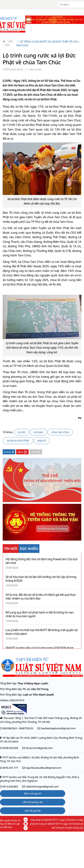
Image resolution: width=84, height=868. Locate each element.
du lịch (22, 432)
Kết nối (9, 43)
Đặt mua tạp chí (33, 793)
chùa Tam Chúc (60, 432)
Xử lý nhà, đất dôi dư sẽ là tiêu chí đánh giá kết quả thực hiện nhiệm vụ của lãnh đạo (41, 597)
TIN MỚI (11, 549)
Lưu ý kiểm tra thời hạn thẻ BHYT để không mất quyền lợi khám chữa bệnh (42, 632)
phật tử (42, 440)
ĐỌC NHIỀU (29, 549)
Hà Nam (38, 432)
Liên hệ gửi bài (33, 811)
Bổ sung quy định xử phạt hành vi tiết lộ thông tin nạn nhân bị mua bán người (39, 614)
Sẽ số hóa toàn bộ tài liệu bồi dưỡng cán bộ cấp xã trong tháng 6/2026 (41, 579)
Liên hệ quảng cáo (33, 802)
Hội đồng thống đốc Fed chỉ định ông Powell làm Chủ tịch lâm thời (42, 561)
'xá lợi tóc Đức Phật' (18, 440)
